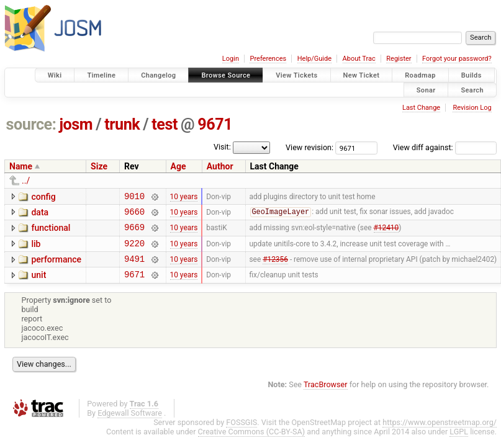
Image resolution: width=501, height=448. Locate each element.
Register (399, 59)
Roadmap (420, 75)
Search (472, 90)
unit (38, 284)
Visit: (222, 147)
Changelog (158, 75)
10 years (184, 197)
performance (56, 267)
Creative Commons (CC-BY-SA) (252, 443)
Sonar (426, 90)
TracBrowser (326, 396)
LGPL (459, 443)
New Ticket (362, 75)
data (40, 214)
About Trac (359, 59)
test (165, 124)
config (43, 197)
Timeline (101, 75)
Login (231, 59)
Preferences (268, 59)
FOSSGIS (241, 433)
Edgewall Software (130, 424)
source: (31, 124)
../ (26, 181)
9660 (134, 215)
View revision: (309, 147)
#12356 (275, 268)
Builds (472, 75)
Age (178, 166)
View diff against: (445, 147)
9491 (134, 268)
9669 (134, 232)
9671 (215, 124)
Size (99, 166)
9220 (134, 250)
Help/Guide (314, 59)
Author (220, 166)
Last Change (421, 108)
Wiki (55, 75)
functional (51, 231)
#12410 (386, 233)
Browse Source (226, 75)
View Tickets (296, 75)
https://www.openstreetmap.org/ (440, 433)
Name (21, 166)
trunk (122, 124)
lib (36, 249)
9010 (134, 198)
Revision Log (472, 108)
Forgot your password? (457, 59)
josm (76, 124)
